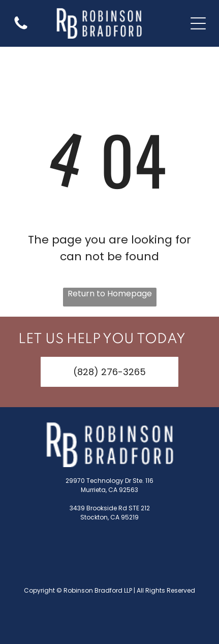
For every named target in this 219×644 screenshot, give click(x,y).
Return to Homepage (110, 294)
